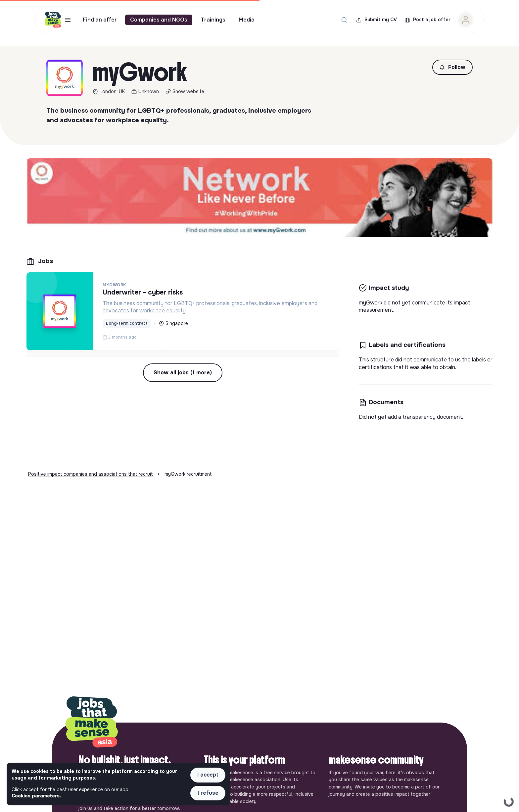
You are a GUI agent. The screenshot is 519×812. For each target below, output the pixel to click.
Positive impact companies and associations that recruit (91, 474)
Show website (188, 91)
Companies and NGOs (159, 20)
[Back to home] (92, 723)
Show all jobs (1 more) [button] (183, 373)
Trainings (213, 20)
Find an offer (100, 20)
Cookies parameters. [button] (36, 796)
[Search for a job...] (344, 20)
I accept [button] (208, 775)
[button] (452, 67)
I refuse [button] (208, 793)
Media (247, 20)
